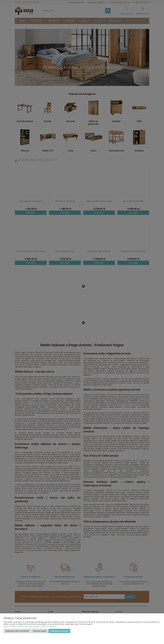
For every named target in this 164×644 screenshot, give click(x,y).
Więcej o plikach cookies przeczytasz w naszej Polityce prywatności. (30, 626)
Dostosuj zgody (40, 631)
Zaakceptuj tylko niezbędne (17, 631)
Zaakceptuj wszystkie (59, 631)
